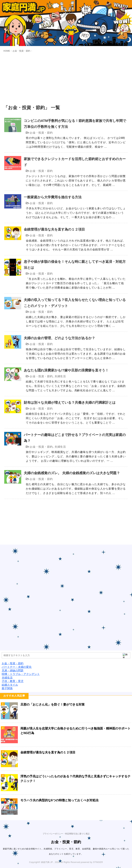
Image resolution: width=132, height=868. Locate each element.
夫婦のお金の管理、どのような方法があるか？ (59, 338)
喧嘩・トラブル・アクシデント (21, 674)
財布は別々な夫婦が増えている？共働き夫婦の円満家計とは (70, 403)
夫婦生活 (60, 376)
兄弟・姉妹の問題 (13, 670)
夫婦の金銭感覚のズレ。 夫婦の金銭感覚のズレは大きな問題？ (72, 473)
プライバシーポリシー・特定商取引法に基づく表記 (66, 834)
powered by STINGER (92, 862)
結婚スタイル (10, 685)
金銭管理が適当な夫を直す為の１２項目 (54, 229)
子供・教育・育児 (13, 681)
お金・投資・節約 (41, 133)
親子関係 (7, 688)
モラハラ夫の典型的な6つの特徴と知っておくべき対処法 (59, 800)
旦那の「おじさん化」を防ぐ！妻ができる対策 (52, 705)
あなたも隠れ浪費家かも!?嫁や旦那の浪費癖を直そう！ (66, 370)
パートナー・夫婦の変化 (17, 667)
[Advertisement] (66, 79)
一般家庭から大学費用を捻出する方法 (53, 197)
